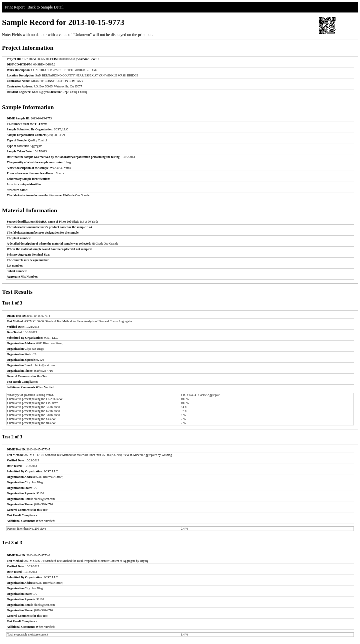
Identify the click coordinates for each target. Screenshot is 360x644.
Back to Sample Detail (45, 7)
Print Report (15, 7)
